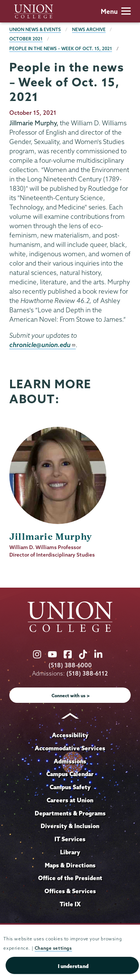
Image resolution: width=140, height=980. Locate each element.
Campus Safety (70, 787)
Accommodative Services (70, 748)
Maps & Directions (70, 865)
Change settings (53, 948)
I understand (73, 966)
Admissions (70, 761)
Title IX (70, 904)
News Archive (89, 29)
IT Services (70, 839)
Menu (116, 11)
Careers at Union (70, 800)
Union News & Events (35, 29)
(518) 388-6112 (87, 673)
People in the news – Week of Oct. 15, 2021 (61, 48)
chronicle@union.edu (43, 345)
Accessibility (70, 735)
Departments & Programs (70, 813)
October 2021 (26, 39)
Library (70, 852)
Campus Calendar (70, 774)
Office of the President (70, 878)
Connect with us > (71, 696)
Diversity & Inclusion (70, 826)
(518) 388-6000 (70, 665)
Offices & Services (70, 891)
